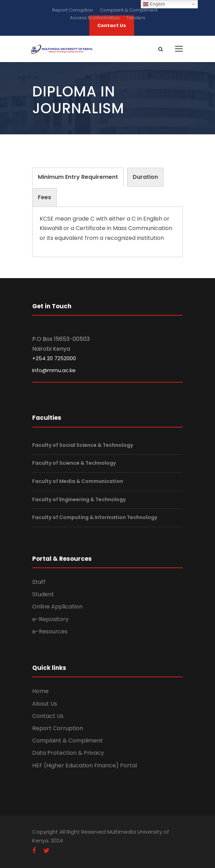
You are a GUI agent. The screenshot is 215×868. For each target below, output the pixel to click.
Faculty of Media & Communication (78, 481)
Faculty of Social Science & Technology (83, 445)
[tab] (78, 177)
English (154, 4)
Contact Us (48, 716)
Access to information (95, 18)
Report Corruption (73, 10)
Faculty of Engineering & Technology (79, 499)
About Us (45, 704)
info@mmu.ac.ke (54, 370)
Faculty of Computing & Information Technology (95, 517)
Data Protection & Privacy (68, 753)
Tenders (136, 18)
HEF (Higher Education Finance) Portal (85, 765)
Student (43, 594)
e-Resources (50, 631)
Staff (39, 582)
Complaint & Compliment (129, 10)
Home (40, 691)
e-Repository (50, 619)
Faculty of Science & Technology (74, 463)
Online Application (57, 607)
